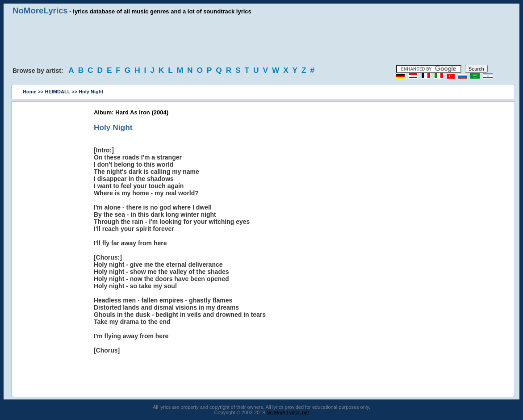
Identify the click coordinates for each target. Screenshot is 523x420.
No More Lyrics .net (288, 412)
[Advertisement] (262, 40)
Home (30, 92)
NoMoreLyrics (40, 10)
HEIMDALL (58, 92)
